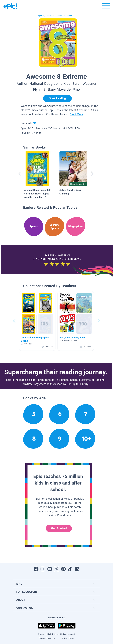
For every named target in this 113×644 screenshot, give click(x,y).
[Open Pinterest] (63, 569)
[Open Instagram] (43, 569)
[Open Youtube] (50, 569)
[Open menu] (106, 7)
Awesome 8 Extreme (64, 16)
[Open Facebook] (36, 569)
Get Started (59, 528)
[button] (37, 321)
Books (49, 16)
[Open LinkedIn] (77, 569)
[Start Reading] (57, 98)
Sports (41, 16)
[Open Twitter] (57, 569)
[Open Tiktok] (70, 569)
